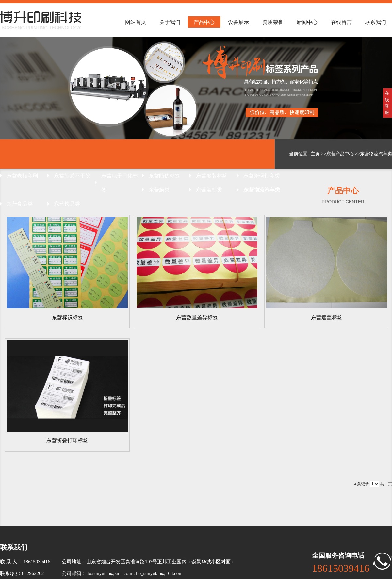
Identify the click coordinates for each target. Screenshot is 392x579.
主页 (315, 154)
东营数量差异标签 (197, 317)
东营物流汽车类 (376, 154)
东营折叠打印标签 (67, 441)
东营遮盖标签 (327, 317)
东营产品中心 (340, 154)
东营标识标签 (67, 317)
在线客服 (387, 103)
